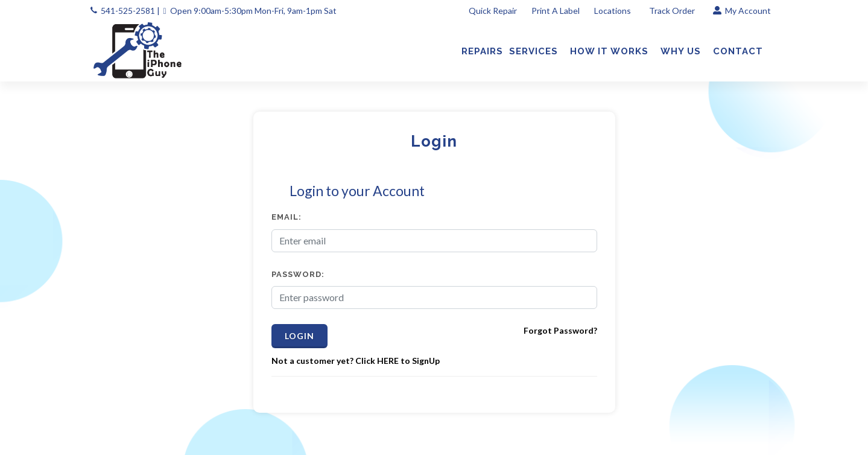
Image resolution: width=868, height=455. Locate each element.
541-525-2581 (128, 11)
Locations (613, 11)
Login (299, 336)
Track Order (673, 11)
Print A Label (556, 11)
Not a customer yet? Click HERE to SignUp (356, 361)
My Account (742, 11)
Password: (298, 274)
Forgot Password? (560, 330)
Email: (287, 217)
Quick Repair (493, 11)
